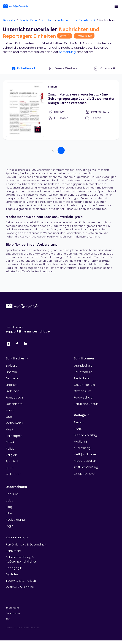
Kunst (10, 410)
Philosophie (14, 436)
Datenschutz (13, 613)
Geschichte (14, 404)
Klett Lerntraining (86, 467)
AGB (8, 619)
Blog (9, 507)
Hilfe (9, 513)
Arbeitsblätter (28, 20)
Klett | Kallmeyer (85, 454)
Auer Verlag (82, 448)
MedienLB (80, 442)
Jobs (9, 500)
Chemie (11, 372)
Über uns (12, 494)
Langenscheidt (85, 474)
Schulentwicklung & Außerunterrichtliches (21, 559)
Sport (10, 468)
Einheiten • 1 (23, 69)
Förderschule (83, 398)
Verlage (82, 415)
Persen (79, 422)
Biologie (11, 366)
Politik (10, 449)
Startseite (9, 20)
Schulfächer (18, 359)
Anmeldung (67, 52)
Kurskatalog (18, 537)
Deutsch (12, 378)
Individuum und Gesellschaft (76, 20)
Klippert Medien (85, 461)
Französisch (14, 398)
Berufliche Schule (86, 404)
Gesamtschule (84, 385)
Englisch (12, 385)
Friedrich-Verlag (85, 435)
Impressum (12, 608)
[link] (16, 6)
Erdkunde (12, 391)
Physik (10, 442)
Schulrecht (13, 551)
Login (10, 526)
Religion (11, 455)
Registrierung (15, 520)
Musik (10, 429)
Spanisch (47, 20)
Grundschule (83, 366)
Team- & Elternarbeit (21, 581)
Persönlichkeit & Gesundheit (26, 545)
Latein (10, 417)
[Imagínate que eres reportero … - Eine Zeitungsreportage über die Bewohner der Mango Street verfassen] (61, 110)
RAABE (78, 429)
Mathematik (14, 423)
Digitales (12, 574)
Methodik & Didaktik (20, 587)
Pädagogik (14, 568)
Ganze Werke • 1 (64, 69)
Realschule (82, 378)
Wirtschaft (13, 474)
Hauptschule (83, 372)
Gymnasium (82, 391)
